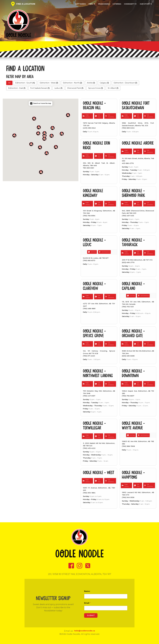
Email (87, 603)
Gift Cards (80, 4)
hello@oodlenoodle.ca (85, 631)
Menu (92, 4)
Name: (87, 591)
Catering (117, 4)
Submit (91, 615)
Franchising (104, 4)
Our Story (146, 4)
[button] (9, 83)
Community (130, 4)
